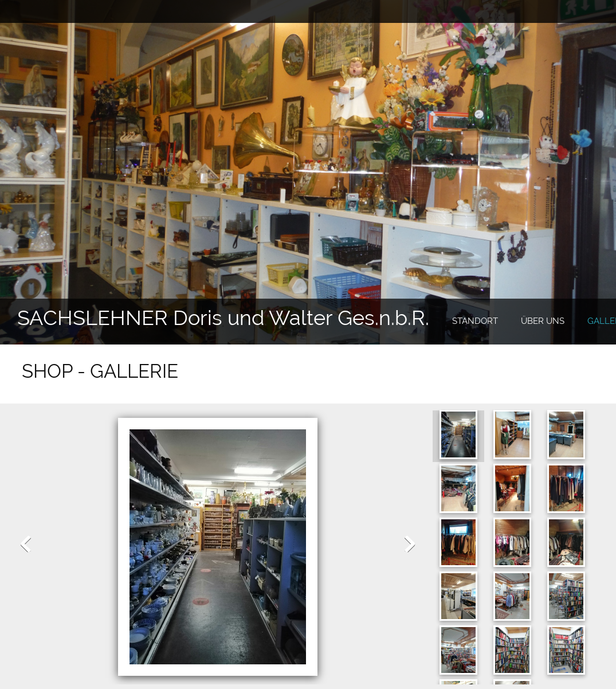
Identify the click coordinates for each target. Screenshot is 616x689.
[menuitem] (475, 322)
